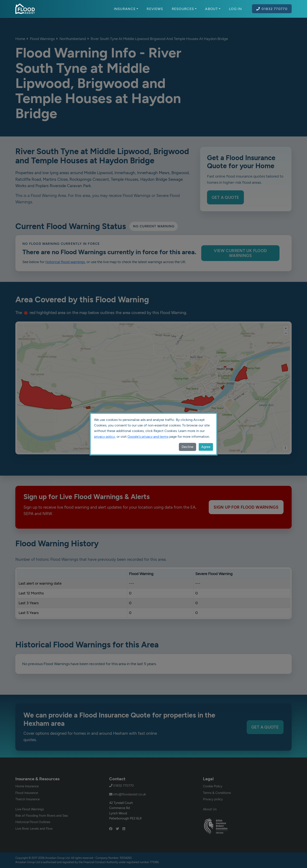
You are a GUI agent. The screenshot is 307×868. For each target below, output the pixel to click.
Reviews (155, 9)
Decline (188, 447)
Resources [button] (184, 9)
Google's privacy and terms (148, 437)
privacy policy (104, 437)
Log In (235, 9)
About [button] (213, 9)
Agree (206, 447)
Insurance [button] (126, 9)
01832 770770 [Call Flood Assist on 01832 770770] (272, 9)
